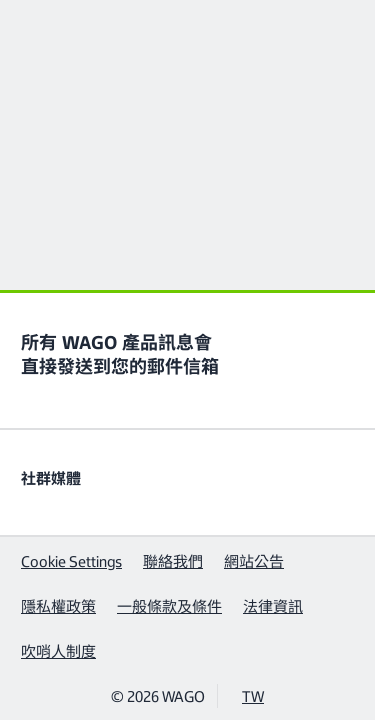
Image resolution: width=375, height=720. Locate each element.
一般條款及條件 (169, 605)
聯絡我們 (173, 560)
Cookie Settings (71, 560)
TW (253, 695)
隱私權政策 (58, 605)
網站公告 (254, 560)
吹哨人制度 (58, 650)
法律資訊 (273, 605)
